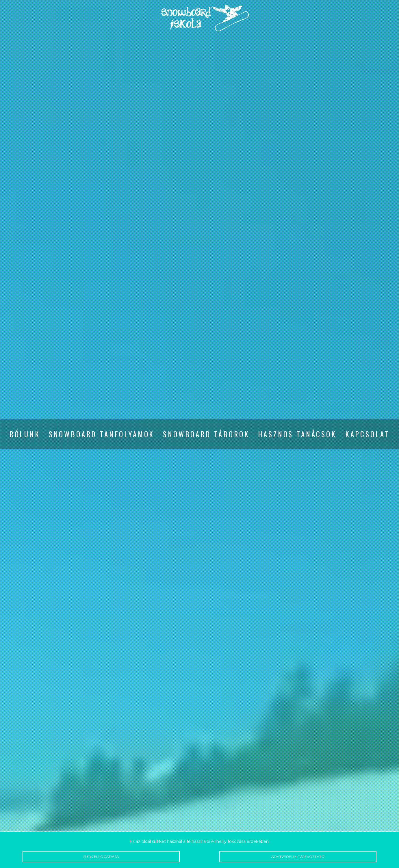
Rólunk (25, 434)
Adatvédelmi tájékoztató (298, 857)
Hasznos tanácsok (297, 434)
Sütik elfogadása (101, 857)
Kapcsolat (368, 434)
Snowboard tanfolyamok (102, 434)
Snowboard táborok (206, 434)
